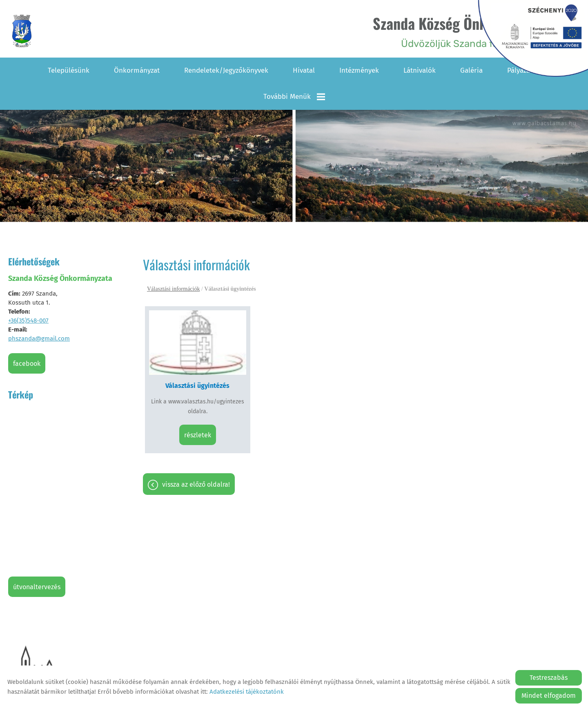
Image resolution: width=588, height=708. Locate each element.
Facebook (27, 364)
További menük (294, 97)
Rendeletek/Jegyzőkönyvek (226, 70)
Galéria (471, 70)
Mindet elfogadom (549, 696)
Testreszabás (549, 678)
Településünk (69, 70)
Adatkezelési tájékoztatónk (247, 692)
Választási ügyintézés (197, 386)
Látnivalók (420, 70)
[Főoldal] (22, 31)
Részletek (198, 435)
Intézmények (359, 70)
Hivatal (304, 70)
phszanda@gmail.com (39, 338)
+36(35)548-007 (28, 321)
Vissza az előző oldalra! (196, 484)
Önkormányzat (137, 70)
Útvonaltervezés (37, 587)
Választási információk (173, 289)
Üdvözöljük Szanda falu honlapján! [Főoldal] (465, 31)
